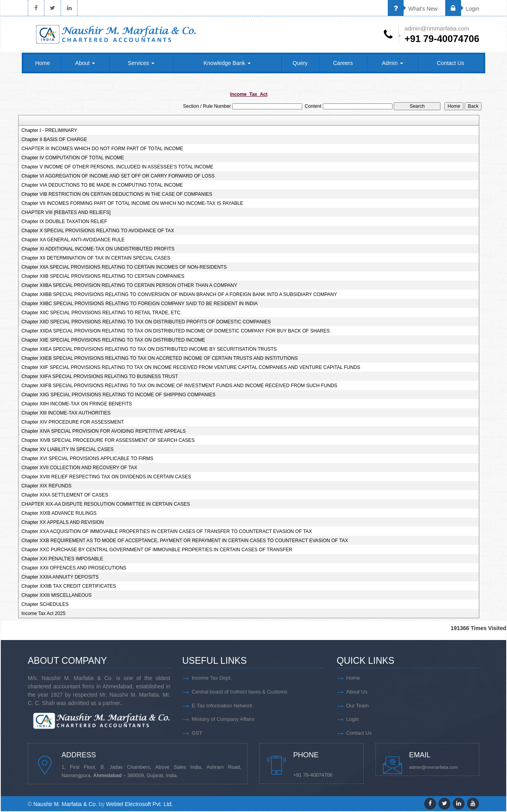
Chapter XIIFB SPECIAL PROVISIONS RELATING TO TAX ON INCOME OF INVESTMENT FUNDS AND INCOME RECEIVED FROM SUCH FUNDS (179, 386)
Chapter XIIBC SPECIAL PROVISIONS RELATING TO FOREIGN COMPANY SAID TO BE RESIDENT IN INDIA (140, 304)
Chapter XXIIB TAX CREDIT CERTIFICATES (69, 587)
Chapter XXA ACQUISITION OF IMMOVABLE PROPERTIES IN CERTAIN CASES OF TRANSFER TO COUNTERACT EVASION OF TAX (167, 532)
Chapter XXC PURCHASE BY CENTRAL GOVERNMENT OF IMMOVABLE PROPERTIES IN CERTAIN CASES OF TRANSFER (157, 550)
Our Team (357, 706)
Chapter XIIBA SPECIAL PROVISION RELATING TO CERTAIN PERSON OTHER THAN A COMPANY (129, 286)
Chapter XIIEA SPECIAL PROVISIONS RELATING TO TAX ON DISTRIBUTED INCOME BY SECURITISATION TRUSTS (149, 350)
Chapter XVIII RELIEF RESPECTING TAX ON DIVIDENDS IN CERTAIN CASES (106, 477)
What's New (413, 9)
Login (462, 9)
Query (300, 63)
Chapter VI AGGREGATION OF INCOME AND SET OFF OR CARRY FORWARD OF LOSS (118, 176)
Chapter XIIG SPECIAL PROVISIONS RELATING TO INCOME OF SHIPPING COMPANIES (118, 395)
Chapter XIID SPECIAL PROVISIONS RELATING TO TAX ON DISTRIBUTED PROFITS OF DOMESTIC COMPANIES (146, 322)
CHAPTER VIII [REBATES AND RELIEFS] (66, 213)
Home (43, 63)
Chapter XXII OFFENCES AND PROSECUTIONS (74, 568)
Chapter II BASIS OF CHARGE (54, 140)
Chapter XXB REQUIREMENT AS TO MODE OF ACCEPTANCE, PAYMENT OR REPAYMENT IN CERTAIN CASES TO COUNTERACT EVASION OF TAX (185, 541)
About (85, 63)
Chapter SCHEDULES (45, 605)
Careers (343, 63)
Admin (393, 63)
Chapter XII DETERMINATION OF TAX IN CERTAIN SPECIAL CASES (96, 258)
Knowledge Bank (227, 63)
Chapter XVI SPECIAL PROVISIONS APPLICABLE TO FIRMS (87, 459)
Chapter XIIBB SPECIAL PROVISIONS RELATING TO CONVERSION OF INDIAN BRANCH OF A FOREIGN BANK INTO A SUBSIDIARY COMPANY (179, 295)
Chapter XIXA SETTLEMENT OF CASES (65, 495)
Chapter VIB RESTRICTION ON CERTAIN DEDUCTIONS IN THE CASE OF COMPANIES (117, 195)
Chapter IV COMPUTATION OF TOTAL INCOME (73, 158)
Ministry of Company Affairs (223, 720)
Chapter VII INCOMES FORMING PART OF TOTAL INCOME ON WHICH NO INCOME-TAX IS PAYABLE (132, 204)
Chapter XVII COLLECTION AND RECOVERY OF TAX (79, 468)
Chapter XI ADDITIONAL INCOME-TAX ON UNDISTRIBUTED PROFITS (98, 249)
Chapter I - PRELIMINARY (49, 131)
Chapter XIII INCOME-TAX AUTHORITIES (66, 413)
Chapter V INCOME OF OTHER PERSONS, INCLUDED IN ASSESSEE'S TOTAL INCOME (117, 167)
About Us (357, 692)
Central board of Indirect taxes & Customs (239, 692)
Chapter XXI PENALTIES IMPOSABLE (62, 559)
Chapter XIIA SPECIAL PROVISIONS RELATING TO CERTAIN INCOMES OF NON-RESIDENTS (124, 267)
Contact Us (451, 63)
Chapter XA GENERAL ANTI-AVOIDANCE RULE (73, 240)
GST (197, 734)
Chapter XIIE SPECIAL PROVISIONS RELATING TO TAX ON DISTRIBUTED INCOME (113, 340)
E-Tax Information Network (222, 706)
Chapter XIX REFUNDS (47, 486)
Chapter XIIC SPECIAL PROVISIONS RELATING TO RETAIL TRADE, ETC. (102, 313)
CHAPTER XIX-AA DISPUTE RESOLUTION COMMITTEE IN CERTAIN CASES (106, 504)
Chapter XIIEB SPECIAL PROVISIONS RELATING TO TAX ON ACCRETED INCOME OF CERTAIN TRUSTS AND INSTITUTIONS (160, 359)
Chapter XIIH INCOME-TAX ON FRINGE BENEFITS (77, 404)
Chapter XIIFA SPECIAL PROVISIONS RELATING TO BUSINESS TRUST (100, 377)
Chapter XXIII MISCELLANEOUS (56, 596)
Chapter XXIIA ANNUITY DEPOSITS (60, 577)
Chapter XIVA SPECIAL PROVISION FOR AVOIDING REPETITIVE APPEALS (104, 432)
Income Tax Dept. (212, 678)
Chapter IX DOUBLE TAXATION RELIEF (64, 222)
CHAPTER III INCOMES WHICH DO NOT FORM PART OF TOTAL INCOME (102, 149)
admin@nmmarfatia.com (434, 768)
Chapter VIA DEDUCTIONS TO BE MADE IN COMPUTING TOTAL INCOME (102, 185)
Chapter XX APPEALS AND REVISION (63, 523)
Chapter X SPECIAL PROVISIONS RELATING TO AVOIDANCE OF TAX (98, 231)
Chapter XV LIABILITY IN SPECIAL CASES (68, 450)
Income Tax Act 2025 (43, 614)
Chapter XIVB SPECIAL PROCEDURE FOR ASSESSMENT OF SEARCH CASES (108, 441)
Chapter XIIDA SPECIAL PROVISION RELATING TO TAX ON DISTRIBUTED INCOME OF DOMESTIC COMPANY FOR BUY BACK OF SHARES (176, 331)
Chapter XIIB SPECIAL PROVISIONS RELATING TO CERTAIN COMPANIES (103, 277)
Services (141, 63)
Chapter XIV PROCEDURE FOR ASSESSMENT (73, 422)
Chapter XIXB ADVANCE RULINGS (59, 514)
